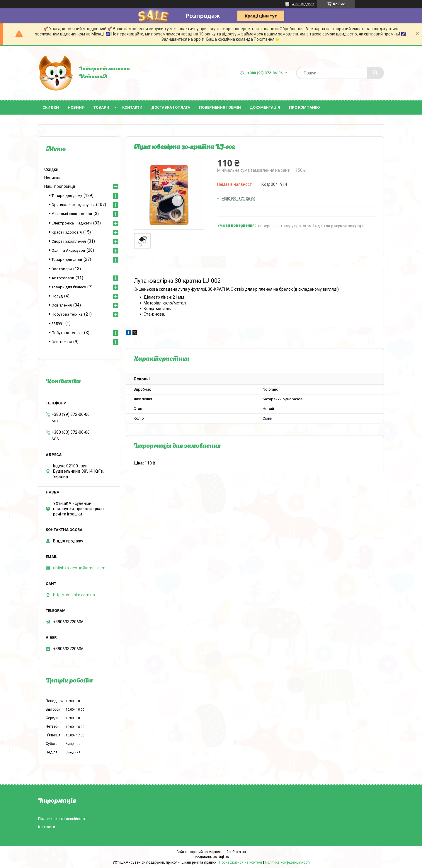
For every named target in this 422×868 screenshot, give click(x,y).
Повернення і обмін (220, 107)
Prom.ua (239, 852)
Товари (101, 107)
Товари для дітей (67, 259)
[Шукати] (375, 73)
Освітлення (62, 305)
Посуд (57, 296)
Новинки (52, 178)
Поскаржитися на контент (241, 862)
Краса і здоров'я (67, 232)
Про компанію (304, 107)
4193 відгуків (303, 4)
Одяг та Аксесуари (68, 250)
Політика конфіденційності (62, 819)
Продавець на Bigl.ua (211, 857)
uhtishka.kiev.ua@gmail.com (79, 568)
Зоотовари (62, 269)
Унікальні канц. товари (72, 214)
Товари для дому (67, 196)
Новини (76, 107)
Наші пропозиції (60, 186)
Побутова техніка (67, 314)
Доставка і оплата (171, 107)
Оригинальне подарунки (73, 205)
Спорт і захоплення (69, 241)
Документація (265, 107)
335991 (58, 324)
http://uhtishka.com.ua (74, 595)
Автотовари (63, 278)
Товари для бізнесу (69, 287)
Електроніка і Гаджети (72, 223)
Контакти (132, 107)
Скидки (51, 107)
